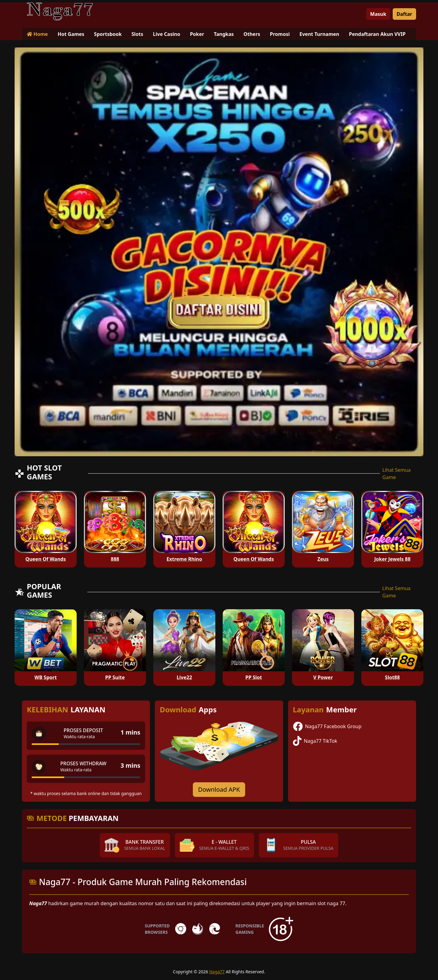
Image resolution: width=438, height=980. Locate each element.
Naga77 (217, 972)
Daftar (404, 14)
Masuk (378, 14)
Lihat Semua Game (396, 474)
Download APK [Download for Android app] (219, 789)
